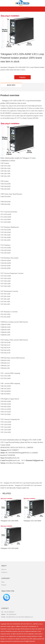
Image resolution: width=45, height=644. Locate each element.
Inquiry (22, 77)
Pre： (2, 483)
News (3, 582)
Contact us (4, 572)
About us (4, 569)
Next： (13, 485)
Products (4, 585)
